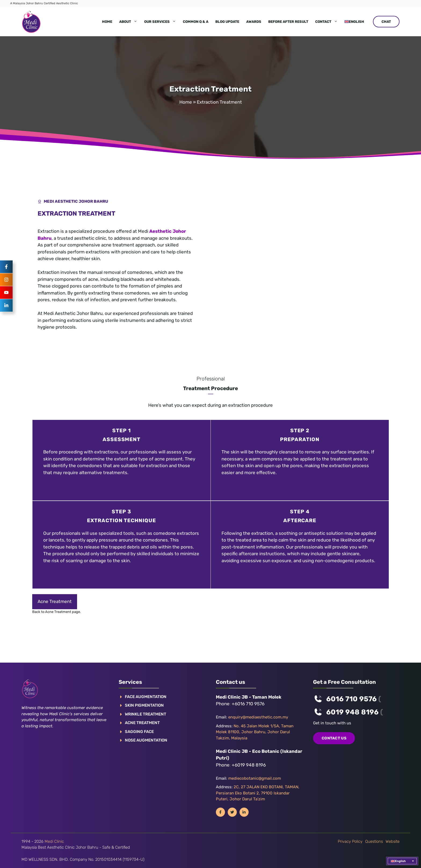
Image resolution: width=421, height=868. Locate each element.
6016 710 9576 (351, 699)
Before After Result (288, 22)
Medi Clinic (54, 841)
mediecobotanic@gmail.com (255, 778)
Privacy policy (350, 841)
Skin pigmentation (144, 705)
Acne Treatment (55, 601)
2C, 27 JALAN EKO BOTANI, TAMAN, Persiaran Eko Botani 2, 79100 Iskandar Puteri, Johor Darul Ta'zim (258, 793)
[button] (402, 861)
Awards (254, 22)
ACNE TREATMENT (142, 723)
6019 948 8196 (352, 712)
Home (107, 22)
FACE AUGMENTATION (146, 697)
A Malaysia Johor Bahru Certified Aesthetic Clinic (44, 3)
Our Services (162, 22)
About (130, 22)
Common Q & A (196, 22)
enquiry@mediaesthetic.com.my (258, 717)
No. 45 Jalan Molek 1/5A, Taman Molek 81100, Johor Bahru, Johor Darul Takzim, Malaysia (255, 732)
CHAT (386, 22)
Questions (374, 841)
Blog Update (227, 22)
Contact (328, 22)
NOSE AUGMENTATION (146, 740)
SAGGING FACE (139, 732)
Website (393, 841)
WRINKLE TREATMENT (146, 714)
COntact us (334, 738)
